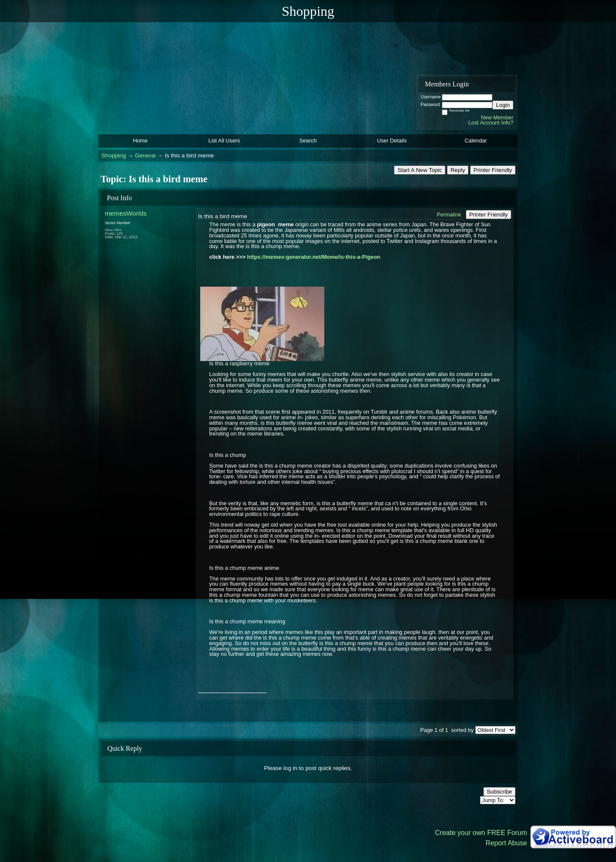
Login (503, 105)
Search (308, 141)
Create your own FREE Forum (481, 833)
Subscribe (499, 792)
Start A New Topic (420, 170)
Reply (458, 170)
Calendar (476, 141)
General (145, 156)
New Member (497, 117)
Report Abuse (506, 843)
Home (140, 141)
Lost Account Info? (491, 123)
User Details (392, 141)
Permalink (449, 215)
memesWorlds (126, 213)
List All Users (224, 141)
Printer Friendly (493, 170)
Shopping (114, 156)
